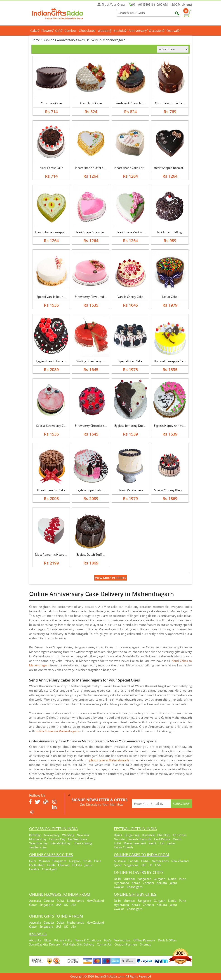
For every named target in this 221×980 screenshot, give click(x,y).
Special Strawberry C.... (51, 426)
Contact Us (104, 944)
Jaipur (89, 865)
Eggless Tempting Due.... (130, 426)
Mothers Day (38, 839)
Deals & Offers (167, 940)
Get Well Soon (77, 839)
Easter (171, 843)
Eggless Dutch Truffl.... (91, 555)
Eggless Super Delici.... (91, 490)
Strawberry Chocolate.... (91, 426)
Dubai (145, 861)
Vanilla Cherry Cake (130, 297)
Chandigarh (50, 869)
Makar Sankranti (135, 843)
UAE (143, 865)
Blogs (48, 940)
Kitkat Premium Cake (51, 490)
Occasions (157, 31)
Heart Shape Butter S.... (91, 168)
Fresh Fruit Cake (91, 103)
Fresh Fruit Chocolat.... (130, 103)
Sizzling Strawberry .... (91, 361)
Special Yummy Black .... (170, 490)
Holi (161, 843)
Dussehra (148, 835)
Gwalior (34, 869)
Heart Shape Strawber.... (91, 232)
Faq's (108, 940)
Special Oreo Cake (130, 361)
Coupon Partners (126, 944)
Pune (98, 861)
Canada (133, 861)
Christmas (180, 835)
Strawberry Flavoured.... (91, 297)
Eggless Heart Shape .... (51, 361)
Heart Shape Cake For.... (130, 168)
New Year (83, 835)
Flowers (48, 31)
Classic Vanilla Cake (130, 490)
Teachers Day (38, 847)
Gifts (59, 31)
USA (158, 865)
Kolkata (77, 865)
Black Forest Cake (51, 168)
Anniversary (138, 31)
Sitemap (146, 944)
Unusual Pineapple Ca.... (170, 361)
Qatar (118, 865)
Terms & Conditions (88, 940)
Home (36, 40)
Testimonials (122, 940)
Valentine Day (38, 843)
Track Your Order (112, 5)
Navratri (119, 839)
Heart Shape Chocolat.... (170, 168)
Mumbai (44, 861)
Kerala (51, 865)
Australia (120, 861)
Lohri (117, 843)
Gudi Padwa (162, 839)
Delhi (33, 861)
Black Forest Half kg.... (170, 232)
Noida (87, 861)
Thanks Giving (83, 843)
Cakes (35, 31)
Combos (71, 31)
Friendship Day (60, 843)
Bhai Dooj (164, 835)
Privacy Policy (63, 940)
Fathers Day (57, 839)
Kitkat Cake (170, 297)
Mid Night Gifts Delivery (78, 944)
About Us (35, 940)
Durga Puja (132, 835)
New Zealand (180, 861)
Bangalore (59, 861)
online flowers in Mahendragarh (57, 731)
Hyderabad (37, 865)
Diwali (118, 835)
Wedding (105, 31)
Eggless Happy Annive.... (170, 426)
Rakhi (152, 843)
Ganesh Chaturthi (140, 839)
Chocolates (87, 31)
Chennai (64, 865)
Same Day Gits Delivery (45, 944)
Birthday (120, 31)
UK (151, 865)
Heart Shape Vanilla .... (130, 232)
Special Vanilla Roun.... (51, 297)
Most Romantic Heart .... (51, 555)
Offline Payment (144, 940)
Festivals (174, 31)
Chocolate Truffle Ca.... (170, 103)
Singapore (131, 865)
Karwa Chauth (123, 847)
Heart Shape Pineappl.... (51, 232)
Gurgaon (75, 861)
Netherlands (160, 861)
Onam (177, 839)
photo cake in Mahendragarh (109, 760)
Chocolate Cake (51, 103)
